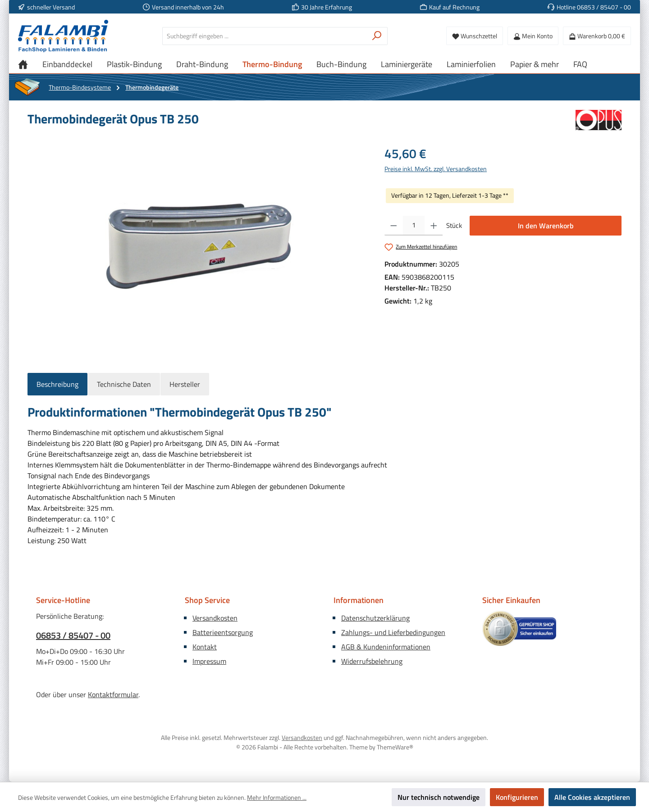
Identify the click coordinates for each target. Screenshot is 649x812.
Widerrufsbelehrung (372, 661)
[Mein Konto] (533, 36)
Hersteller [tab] (185, 384)
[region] (197, 241)
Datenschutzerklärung (375, 618)
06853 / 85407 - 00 (73, 635)
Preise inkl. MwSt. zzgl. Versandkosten (436, 169)
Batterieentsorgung (223, 632)
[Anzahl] (414, 226)
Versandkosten (215, 618)
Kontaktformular (113, 694)
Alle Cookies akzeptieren (592, 797)
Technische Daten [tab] (124, 384)
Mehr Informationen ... (277, 797)
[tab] (57, 384)
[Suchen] (377, 36)
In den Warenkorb (546, 226)
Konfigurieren (517, 797)
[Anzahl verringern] (394, 226)
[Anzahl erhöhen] (434, 226)
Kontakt (205, 647)
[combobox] (265, 36)
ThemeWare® (395, 747)
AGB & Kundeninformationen (386, 647)
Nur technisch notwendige (439, 797)
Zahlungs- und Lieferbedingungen (393, 632)
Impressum (209, 661)
